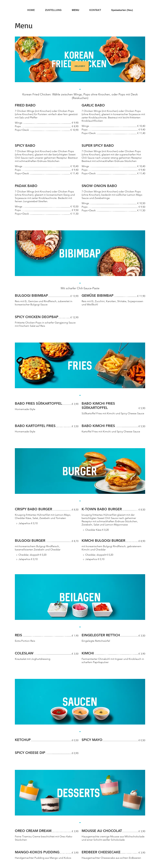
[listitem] (26, 524)
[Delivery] (80, 66)
